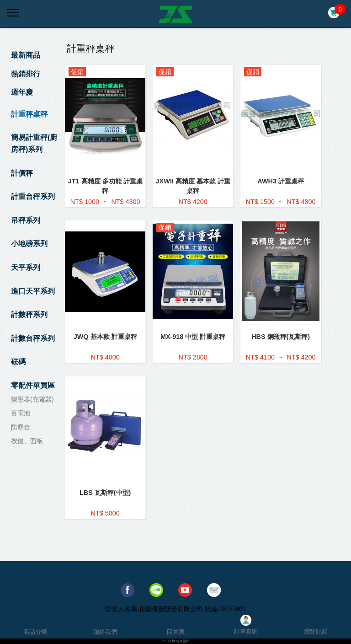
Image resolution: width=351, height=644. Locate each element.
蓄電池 (21, 413)
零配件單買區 (33, 385)
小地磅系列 (29, 244)
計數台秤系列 (33, 338)
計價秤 (22, 173)
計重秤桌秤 (29, 114)
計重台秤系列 (33, 196)
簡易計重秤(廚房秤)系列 (34, 143)
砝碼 (18, 362)
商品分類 (35, 632)
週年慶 (22, 92)
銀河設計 (183, 641)
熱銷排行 (26, 74)
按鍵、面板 (27, 441)
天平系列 (26, 267)
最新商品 (26, 55)
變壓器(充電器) (32, 399)
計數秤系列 (29, 314)
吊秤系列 (26, 220)
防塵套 (21, 427)
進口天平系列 (33, 291)
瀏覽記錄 (316, 631)
